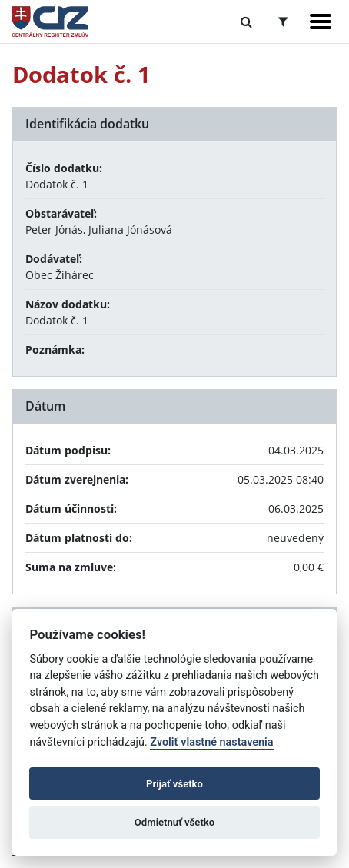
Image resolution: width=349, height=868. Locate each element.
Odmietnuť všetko (174, 822)
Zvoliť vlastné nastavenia (211, 742)
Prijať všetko (174, 784)
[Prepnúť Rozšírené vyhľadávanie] (283, 22)
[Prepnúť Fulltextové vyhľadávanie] (246, 22)
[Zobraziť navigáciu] (321, 22)
